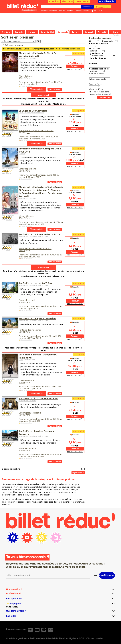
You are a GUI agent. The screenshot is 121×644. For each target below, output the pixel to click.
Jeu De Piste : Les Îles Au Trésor (36, 283)
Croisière (22, 154)
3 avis (8, 334)
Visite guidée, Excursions (28, 58)
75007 (22, 171)
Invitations (54, 1)
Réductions (67, 1)
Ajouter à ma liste (27, 86)
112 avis (9, 384)
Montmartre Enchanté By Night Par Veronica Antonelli (38, 55)
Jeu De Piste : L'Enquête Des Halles (37, 318)
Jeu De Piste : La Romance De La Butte (39, 234)
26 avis (8, 173)
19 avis (8, 136)
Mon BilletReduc (107, 1)
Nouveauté (16, 49)
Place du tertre (26, 76)
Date (42, 49)
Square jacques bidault (30, 413)
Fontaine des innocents (30, 330)
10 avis (8, 447)
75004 (22, 302)
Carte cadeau (82, 1)
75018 (22, 78)
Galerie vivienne (27, 380)
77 (28, 132)
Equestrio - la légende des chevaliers (36, 130)
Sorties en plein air (18, 37)
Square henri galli (27, 300)
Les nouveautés (66, 11)
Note (58, 49)
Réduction (50, 49)
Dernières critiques (83, 11)
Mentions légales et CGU (72, 639)
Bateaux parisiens (27, 169)
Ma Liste (98, 11)
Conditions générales (17, 639)
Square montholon (28, 448)
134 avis (9, 220)
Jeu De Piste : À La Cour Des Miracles (39, 398)
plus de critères (96, 89)
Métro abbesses (27, 216)
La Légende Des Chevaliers (33, 111)
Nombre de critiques (71, 49)
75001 (22, 332)
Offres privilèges (103, 7)
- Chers (26, 49)
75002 (22, 415)
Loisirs (21, 360)
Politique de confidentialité (43, 639)
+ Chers (34, 49)
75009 (22, 450)
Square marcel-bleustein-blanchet (35, 249)
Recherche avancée (49, 11)
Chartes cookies (95, 639)
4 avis (8, 299)
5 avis (8, 250)
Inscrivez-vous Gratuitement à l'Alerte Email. (44, 104)
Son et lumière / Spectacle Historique (32, 113)
